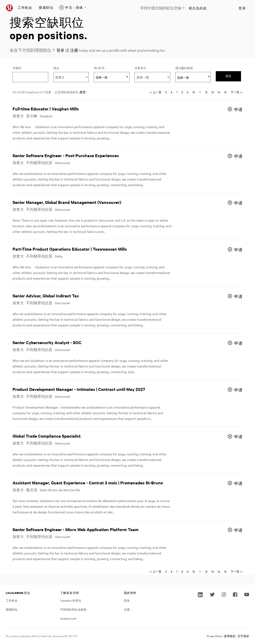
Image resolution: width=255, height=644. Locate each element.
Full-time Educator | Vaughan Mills (46, 109)
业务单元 (140, 68)
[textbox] (112, 77)
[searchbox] (191, 77)
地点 (56, 68)
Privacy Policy (214, 636)
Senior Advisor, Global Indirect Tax (46, 296)
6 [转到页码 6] (172, 92)
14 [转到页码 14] (219, 92)
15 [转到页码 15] (225, 92)
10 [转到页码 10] (194, 92)
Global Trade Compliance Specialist (47, 436)
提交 (228, 76)
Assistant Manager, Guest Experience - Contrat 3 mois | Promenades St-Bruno (88, 483)
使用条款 (230, 636)
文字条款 (243, 636)
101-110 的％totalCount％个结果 (32, 92)
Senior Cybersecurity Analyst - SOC (47, 342)
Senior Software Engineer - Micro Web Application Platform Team (75, 529)
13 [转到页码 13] (212, 92)
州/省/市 (105, 68)
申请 (238, 109)
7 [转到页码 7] (177, 92)
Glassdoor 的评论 (71, 600)
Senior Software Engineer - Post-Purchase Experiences (66, 155)
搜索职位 (46, 7)
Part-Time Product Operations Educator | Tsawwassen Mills (70, 249)
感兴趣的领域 (184, 68)
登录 (242, 8)
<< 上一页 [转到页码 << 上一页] (155, 92)
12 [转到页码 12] (206, 92)
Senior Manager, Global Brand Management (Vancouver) (67, 202)
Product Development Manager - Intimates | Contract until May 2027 (79, 389)
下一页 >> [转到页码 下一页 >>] (237, 92)
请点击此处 (198, 8)
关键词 (17, 68)
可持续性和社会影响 (73, 609)
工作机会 (25, 7)
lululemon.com (68, 618)
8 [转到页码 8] (182, 92)
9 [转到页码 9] (188, 92)
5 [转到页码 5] (166, 92)
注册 (75, 50)
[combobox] (112, 77)
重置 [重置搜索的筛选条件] (82, 92)
